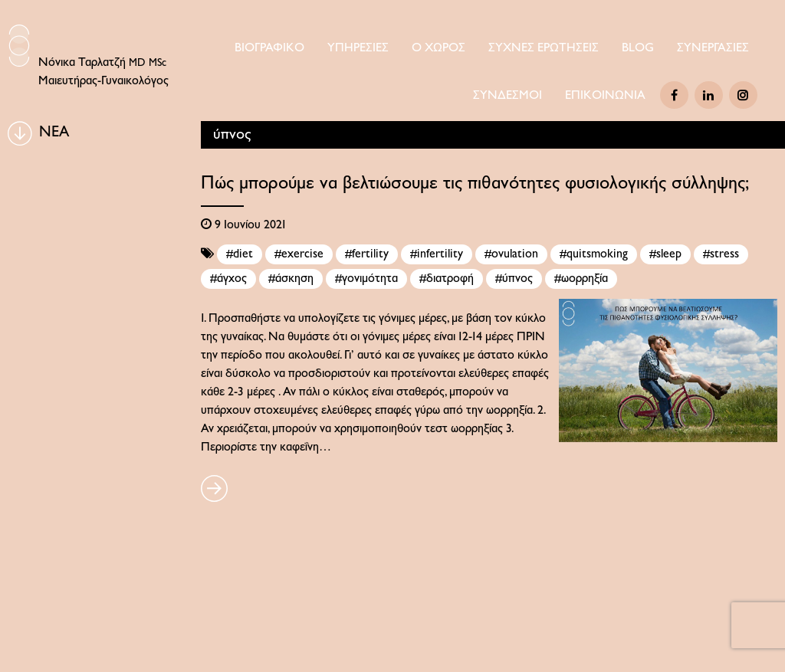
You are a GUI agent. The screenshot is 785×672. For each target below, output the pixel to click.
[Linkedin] (709, 95)
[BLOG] (20, 133)
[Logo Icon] (19, 46)
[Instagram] (743, 95)
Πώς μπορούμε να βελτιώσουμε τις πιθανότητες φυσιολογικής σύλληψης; (475, 184)
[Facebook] (674, 95)
